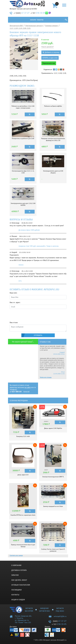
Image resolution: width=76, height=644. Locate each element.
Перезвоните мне (49, 63)
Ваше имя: (13, 293)
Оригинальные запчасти (34, 26)
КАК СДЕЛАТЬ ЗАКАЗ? (19, 580)
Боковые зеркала (52, 26)
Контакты (15, 595)
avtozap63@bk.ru (60, 616)
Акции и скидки (18, 600)
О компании (16, 565)
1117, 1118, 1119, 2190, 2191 (20, 28)
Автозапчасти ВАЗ (16, 26)
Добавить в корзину (52, 52)
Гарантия (15, 575)
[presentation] (27, 315)
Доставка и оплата (19, 570)
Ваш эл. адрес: (15, 302)
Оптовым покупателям (21, 585)
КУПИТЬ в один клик (50, 58)
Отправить (38, 335)
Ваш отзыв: (14, 323)
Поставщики (16, 590)
